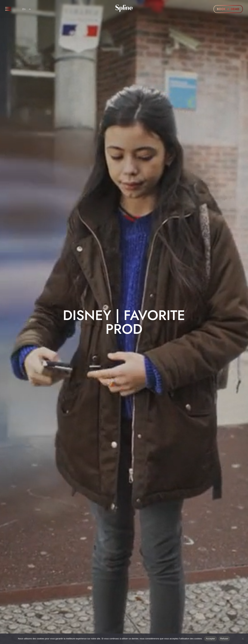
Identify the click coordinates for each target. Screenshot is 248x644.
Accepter (210, 639)
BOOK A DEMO (228, 9)
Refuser (224, 639)
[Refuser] (243, 638)
